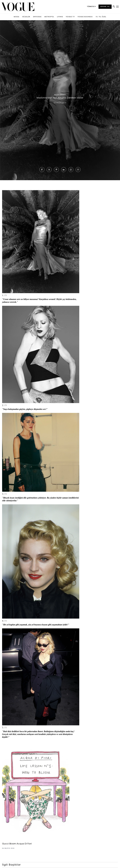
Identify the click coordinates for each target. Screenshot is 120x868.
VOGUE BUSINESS (85, 17)
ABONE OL (105, 7)
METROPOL (49, 17)
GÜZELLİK (26, 17)
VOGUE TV (70, 17)
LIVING (60, 17)
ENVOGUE (37, 17)
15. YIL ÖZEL (101, 17)
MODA (17, 17)
